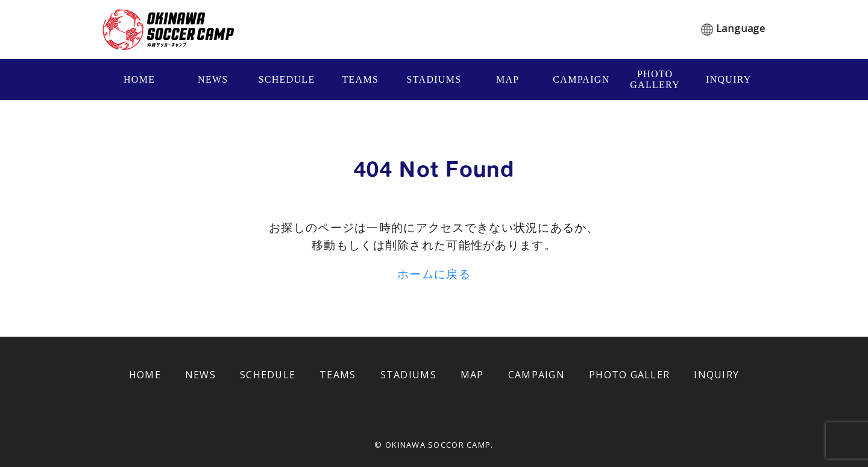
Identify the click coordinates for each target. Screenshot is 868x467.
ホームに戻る (434, 274)
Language (741, 28)
